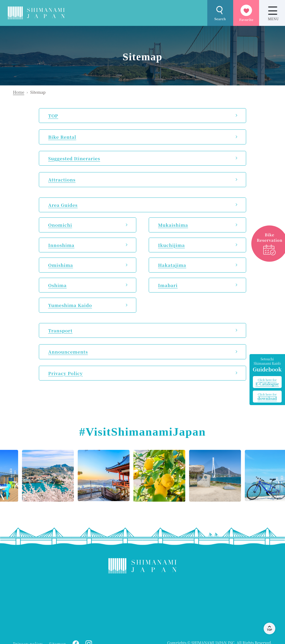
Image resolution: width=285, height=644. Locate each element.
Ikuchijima (171, 245)
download (267, 397)
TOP (53, 116)
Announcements (68, 352)
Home (19, 92)
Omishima (61, 265)
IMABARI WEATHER (231, 605)
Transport (60, 330)
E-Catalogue (267, 382)
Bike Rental (62, 137)
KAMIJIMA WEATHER (142, 605)
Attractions (62, 180)
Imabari (168, 285)
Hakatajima (172, 265)
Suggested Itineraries (74, 158)
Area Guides (63, 205)
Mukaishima (173, 225)
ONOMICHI (54, 605)
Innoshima (61, 245)
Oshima (57, 285)
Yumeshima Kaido (70, 305)
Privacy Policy (65, 373)
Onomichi (60, 225)
